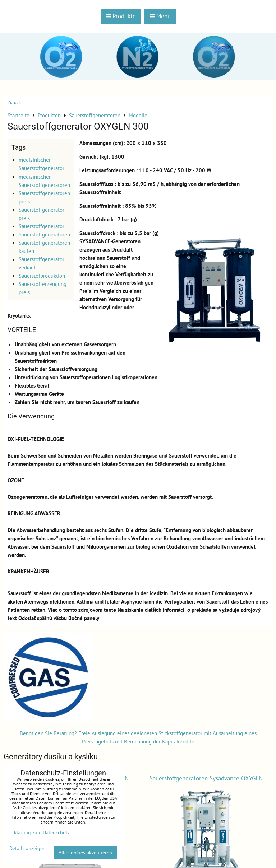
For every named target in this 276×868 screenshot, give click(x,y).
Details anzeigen (27, 848)
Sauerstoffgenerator (42, 226)
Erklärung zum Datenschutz (40, 832)
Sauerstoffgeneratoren (44, 234)
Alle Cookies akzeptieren (85, 852)
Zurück (14, 102)
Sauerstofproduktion (42, 276)
